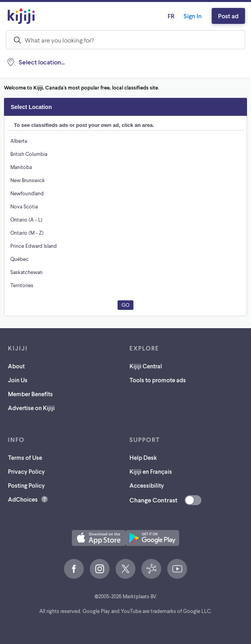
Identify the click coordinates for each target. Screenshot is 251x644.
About (16, 366)
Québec (19, 259)
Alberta (18, 141)
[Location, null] (37, 62)
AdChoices (23, 499)
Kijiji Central (147, 366)
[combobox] (125, 40)
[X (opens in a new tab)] (125, 569)
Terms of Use (27, 457)
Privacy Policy (28, 471)
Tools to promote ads (159, 380)
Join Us (19, 380)
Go (125, 305)
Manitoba (21, 167)
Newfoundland (27, 193)
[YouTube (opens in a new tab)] (177, 569)
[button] (99, 538)
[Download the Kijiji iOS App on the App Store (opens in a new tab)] (99, 538)
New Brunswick (28, 180)
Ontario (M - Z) (27, 233)
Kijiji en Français (153, 471)
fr (165, 16)
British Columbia (29, 154)
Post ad (227, 16)
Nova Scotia (24, 206)
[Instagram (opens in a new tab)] (100, 569)
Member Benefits (32, 394)
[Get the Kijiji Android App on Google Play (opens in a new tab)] (152, 538)
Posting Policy (28, 485)
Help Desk (144, 457)
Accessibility (148, 485)
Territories (22, 285)
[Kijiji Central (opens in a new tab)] (151, 569)
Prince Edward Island (35, 246)
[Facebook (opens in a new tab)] (74, 569)
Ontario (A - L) (27, 219)
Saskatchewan (27, 272)
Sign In (189, 16)
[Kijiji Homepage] (22, 16)
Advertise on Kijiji (33, 408)
